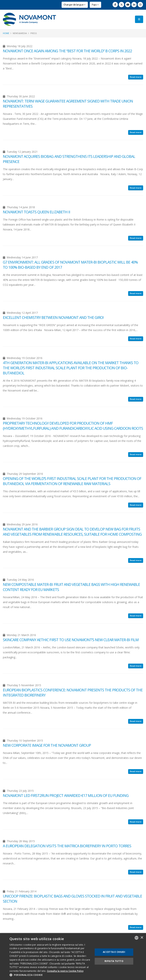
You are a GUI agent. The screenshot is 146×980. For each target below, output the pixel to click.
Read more (136, 77)
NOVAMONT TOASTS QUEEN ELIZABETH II (36, 212)
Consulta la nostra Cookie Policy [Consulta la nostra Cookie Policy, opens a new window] (65, 971)
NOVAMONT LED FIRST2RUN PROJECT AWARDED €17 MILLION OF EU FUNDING (66, 795)
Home (6, 33)
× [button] (142, 938)
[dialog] (73, 957)
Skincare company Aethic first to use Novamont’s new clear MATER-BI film (71, 640)
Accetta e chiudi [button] (114, 952)
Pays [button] (95, 5)
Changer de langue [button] (75, 5)
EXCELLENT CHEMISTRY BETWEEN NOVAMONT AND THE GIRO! (53, 317)
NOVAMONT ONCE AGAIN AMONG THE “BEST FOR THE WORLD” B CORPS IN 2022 (67, 51)
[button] (50, 975)
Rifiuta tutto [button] (114, 961)
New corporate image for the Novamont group (47, 745)
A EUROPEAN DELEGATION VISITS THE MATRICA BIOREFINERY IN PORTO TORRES (67, 846)
